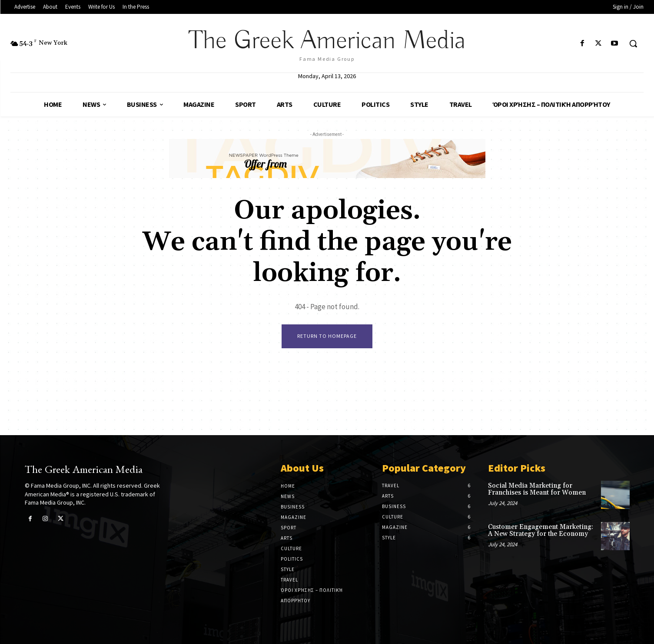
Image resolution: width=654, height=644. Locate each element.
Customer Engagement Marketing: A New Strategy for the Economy (541, 531)
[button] (633, 43)
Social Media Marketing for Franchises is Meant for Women (537, 489)
